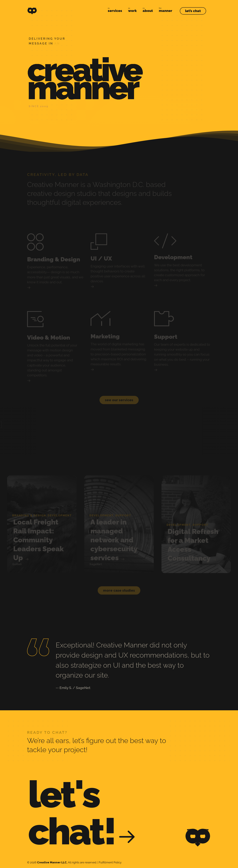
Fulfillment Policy (110, 862)
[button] (119, 396)
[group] (42, 520)
